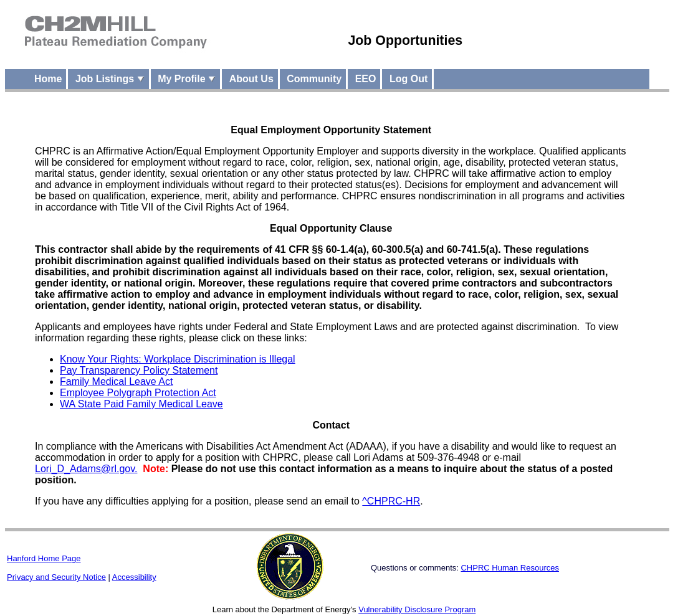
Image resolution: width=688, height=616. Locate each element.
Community (314, 79)
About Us (251, 79)
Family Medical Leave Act (116, 381)
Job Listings (110, 79)
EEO (366, 79)
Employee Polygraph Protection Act (138, 393)
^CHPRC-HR (391, 501)
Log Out (408, 79)
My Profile (187, 79)
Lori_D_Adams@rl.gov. (86, 469)
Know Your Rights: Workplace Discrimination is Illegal (178, 359)
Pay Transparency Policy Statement (139, 370)
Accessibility (134, 577)
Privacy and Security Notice (56, 577)
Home (48, 79)
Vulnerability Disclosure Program (417, 609)
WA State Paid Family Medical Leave (141, 404)
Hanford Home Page (44, 558)
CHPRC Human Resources (510, 568)
